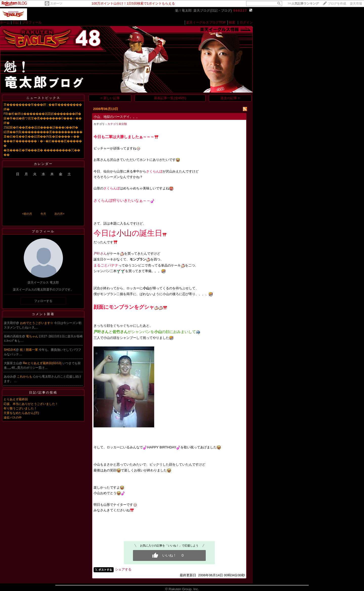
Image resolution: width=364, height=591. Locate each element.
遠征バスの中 (13, 418)
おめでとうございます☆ (37, 323)
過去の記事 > (230, 98)
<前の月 (27, 214)
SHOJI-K (10, 350)
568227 (240, 10)
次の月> (59, 214)
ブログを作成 (337, 4)
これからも (25, 377)
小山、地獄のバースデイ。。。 (117, 117)
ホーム (5, 22)
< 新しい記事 (110, 98)
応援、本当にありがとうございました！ (31, 404)
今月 (43, 214)
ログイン (246, 22)
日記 (16, 22)
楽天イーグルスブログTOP (206, 22)
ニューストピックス (43, 98)
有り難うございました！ (20, 408)
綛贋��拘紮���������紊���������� (43, 132)
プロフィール (32, 22)
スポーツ (56, 4)
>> (303, 4)
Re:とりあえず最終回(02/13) (43, 363)
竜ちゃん (32, 336)
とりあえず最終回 (16, 399)
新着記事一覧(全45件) (170, 98)
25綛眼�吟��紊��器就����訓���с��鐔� (41, 127)
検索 (232, 22)
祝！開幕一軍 (29, 350)
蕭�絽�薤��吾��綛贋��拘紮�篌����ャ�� (41, 137)
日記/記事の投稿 (43, 392)
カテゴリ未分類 (117, 124)
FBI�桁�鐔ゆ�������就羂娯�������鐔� (42, 114)
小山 (124, 233)
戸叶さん (100, 254)
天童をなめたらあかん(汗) (21, 413)
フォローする (43, 301)
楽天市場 (356, 4)
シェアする (123, 569)
